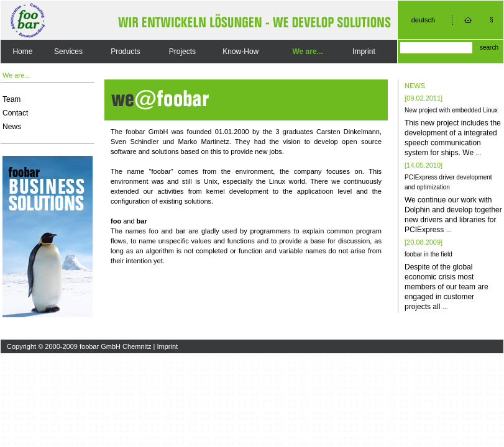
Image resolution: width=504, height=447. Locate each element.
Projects (182, 52)
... (478, 153)
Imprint (364, 52)
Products (125, 52)
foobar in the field (428, 254)
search (489, 47)
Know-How (241, 52)
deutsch (424, 20)
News (12, 127)
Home (22, 52)
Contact (15, 113)
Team (11, 99)
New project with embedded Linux (451, 110)
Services (68, 52)
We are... (307, 52)
